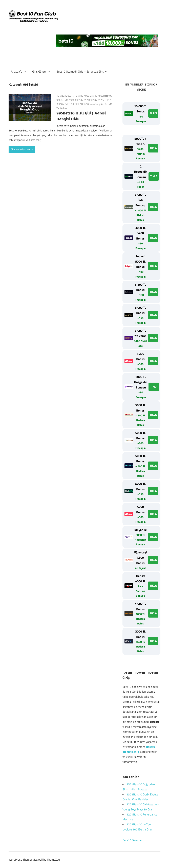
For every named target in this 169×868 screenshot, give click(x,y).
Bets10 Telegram (133, 840)
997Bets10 (103, 100)
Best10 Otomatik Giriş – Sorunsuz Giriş (82, 72)
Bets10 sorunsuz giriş (92, 104)
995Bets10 (105, 96)
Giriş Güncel (41, 72)
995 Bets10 (91, 96)
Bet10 (60, 104)
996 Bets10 (62, 100)
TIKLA (153, 148)
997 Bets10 (90, 100)
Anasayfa (18, 72)
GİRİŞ (153, 113)
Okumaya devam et (21, 149)
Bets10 (80, 96)
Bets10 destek (72, 104)
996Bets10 (76, 100)
